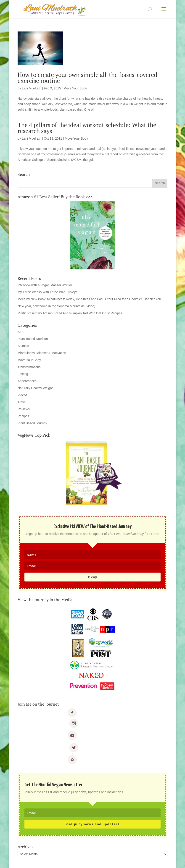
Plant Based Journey (32, 423)
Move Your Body (75, 88)
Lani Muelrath (32, 88)
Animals (23, 346)
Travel (22, 402)
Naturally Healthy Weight (35, 388)
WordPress (124, 862)
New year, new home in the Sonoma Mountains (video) (56, 306)
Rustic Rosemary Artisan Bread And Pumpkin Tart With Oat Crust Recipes (70, 313)
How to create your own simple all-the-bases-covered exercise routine (87, 78)
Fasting (23, 374)
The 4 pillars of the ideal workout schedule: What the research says (87, 128)
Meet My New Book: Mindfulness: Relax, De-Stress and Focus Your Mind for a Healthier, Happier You (89, 299)
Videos (22, 395)
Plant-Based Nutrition (33, 339)
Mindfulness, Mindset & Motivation (42, 353)
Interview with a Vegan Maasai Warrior (45, 285)
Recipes (23, 416)
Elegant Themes (83, 862)
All (19, 332)
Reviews (24, 409)
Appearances (27, 381)
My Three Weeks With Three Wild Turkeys (47, 292)
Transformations (29, 367)
